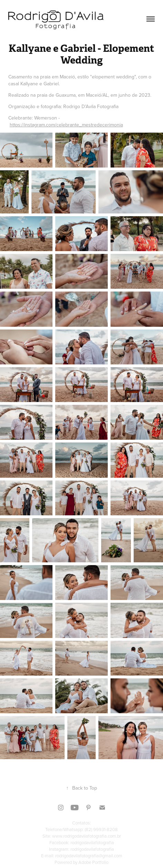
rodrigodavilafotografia (92, 842)
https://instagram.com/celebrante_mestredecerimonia (66, 125)
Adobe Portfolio (93, 862)
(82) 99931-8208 (101, 829)
